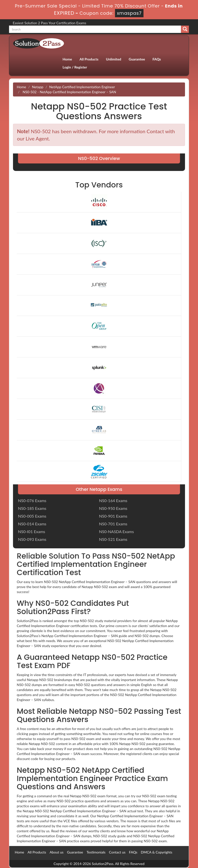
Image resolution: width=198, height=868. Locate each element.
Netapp (38, 87)
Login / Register (75, 67)
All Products (89, 59)
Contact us (117, 852)
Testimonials (96, 852)
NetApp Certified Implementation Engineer (82, 87)
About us (56, 852)
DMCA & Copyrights (156, 852)
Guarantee (137, 59)
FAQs (157, 59)
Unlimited (114, 59)
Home (67, 59)
